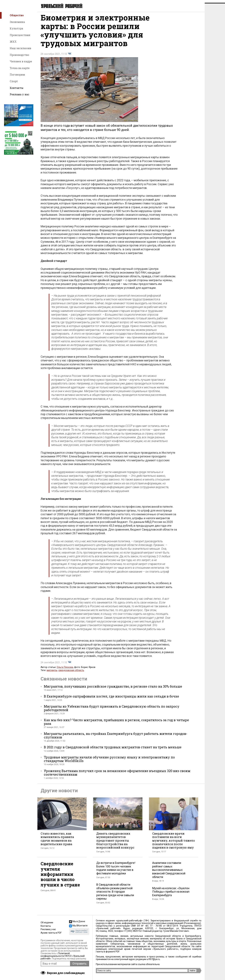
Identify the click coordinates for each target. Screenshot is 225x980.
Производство (19, 55)
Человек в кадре (21, 61)
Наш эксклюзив (20, 48)
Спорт (14, 81)
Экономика (17, 22)
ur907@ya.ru (153, 959)
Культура (16, 28)
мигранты (52, 673)
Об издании (47, 922)
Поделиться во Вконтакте (70, 56)
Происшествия (20, 35)
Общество (17, 15)
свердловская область (71, 673)
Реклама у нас (19, 94)
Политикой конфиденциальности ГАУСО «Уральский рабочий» (63, 956)
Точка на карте (20, 68)
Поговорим (17, 74)
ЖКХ (13, 42)
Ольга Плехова (65, 670)
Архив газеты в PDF (51, 933)
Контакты (17, 88)
